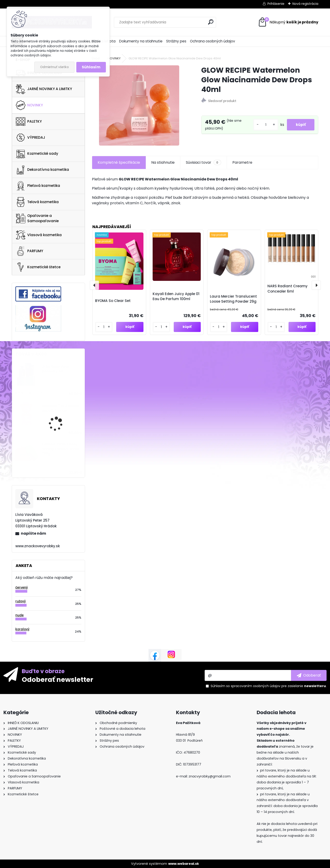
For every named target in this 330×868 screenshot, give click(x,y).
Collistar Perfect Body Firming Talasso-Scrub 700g (60, 449)
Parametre (242, 162)
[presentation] (94, 285)
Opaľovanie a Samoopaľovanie (37, 218)
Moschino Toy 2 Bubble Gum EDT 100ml (60, 408)
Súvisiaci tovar (203, 163)
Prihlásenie (276, 4)
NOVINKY (29, 105)
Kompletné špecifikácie (119, 162)
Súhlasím (91, 67)
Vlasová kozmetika (39, 235)
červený (22, 587)
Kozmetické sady (37, 154)
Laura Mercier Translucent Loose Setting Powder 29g (233, 299)
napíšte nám (33, 533)
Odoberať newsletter (58, 679)
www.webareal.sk (184, 864)
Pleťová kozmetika (38, 186)
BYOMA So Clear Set (113, 301)
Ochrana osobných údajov (213, 41)
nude (19, 615)
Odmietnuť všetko (54, 67)
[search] (211, 22)
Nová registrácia (305, 4)
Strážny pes (176, 41)
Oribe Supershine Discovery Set (55, 369)
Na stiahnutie (163, 162)
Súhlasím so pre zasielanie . (269, 686)
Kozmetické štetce (38, 267)
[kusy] (265, 125)
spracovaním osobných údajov (256, 686)
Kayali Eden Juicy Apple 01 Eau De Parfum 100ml (176, 296)
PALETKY (29, 122)
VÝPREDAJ (30, 138)
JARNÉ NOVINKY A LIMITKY (44, 89)
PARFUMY (29, 251)
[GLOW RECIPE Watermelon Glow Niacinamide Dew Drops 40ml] (139, 105)
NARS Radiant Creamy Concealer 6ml (287, 289)
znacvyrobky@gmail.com (210, 776)
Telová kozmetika (37, 202)
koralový (22, 629)
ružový (21, 601)
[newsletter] (309, 675)
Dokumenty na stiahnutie (141, 41)
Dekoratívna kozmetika (42, 170)
